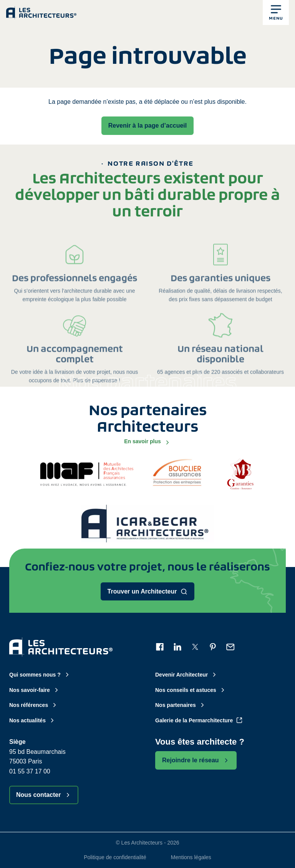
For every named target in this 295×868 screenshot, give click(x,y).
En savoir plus (147, 442)
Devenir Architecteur (186, 675)
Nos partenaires (181, 705)
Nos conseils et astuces (191, 690)
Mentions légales (191, 857)
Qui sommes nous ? (40, 675)
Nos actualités (32, 720)
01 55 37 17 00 (30, 771)
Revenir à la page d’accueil (148, 126)
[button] (276, 12)
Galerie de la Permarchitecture (199, 720)
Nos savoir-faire (35, 690)
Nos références (34, 705)
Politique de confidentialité (115, 857)
